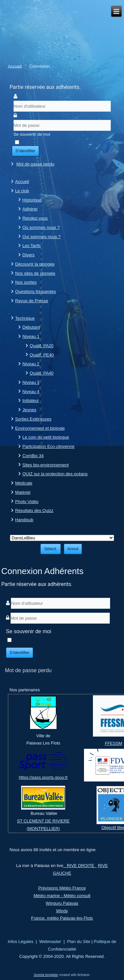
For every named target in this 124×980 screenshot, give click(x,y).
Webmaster (50, 942)
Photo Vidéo (27, 502)
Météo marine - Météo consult (62, 896)
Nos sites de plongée (35, 273)
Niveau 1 (31, 336)
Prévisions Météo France (62, 888)
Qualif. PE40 (42, 355)
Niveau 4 (31, 392)
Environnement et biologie (40, 428)
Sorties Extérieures (33, 419)
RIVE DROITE (80, 866)
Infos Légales (21, 942)
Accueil (15, 66)
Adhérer (30, 209)
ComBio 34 (33, 456)
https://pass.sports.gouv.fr (43, 777)
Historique (32, 200)
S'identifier (25, 151)
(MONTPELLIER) (43, 829)
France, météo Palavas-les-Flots (62, 918)
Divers (29, 255)
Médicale (24, 483)
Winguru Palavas (62, 903)
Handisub (24, 520)
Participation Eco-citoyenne (49, 446)
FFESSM (114, 743)
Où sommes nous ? (41, 227)
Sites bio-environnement (46, 465)
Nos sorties (26, 282)
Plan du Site (79, 942)
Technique (25, 318)
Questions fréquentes (36, 291)
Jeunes (29, 410)
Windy (62, 911)
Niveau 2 (31, 364)
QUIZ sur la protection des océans (55, 474)
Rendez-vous (35, 218)
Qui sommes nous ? (42, 237)
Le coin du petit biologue (46, 437)
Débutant (31, 327)
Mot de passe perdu (35, 164)
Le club (22, 191)
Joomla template (46, 975)
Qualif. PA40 (42, 373)
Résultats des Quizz (34, 510)
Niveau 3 (31, 382)
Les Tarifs (32, 246)
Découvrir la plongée (35, 264)
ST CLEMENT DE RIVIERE (43, 821)
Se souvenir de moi (32, 134)
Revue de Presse (32, 301)
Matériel (23, 492)
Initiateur (31, 400)
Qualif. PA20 (42, 346)
